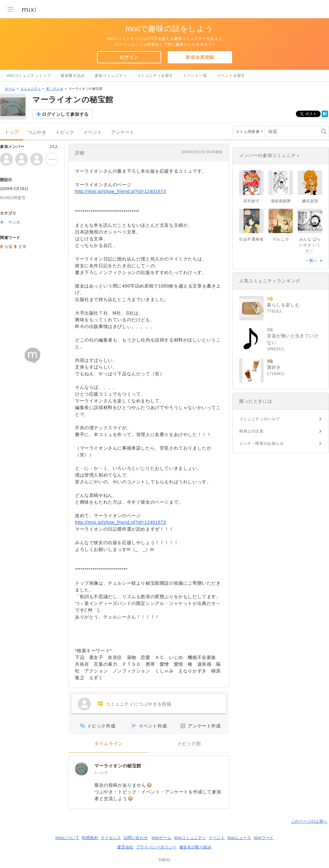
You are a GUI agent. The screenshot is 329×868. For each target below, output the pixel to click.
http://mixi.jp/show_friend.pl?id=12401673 (121, 191)
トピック (65, 132)
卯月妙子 (251, 201)
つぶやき (37, 132)
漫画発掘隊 (281, 201)
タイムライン (108, 744)
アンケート (123, 132)
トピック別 (189, 744)
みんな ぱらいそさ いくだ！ (310, 245)
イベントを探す (231, 76)
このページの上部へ (309, 821)
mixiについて (67, 838)
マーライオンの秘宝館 (118, 766)
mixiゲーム (162, 838)
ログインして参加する (65, 114)
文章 (22, 247)
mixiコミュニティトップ (29, 76)
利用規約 (90, 838)
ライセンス (111, 838)
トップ (12, 132)
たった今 (101, 773)
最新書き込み (73, 76)
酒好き (274, 367)
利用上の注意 (251, 431)
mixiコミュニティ (190, 838)
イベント (93, 132)
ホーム (10, 89)
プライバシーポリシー (156, 847)
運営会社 (125, 847)
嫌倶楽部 (310, 201)
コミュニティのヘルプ (259, 419)
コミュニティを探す (155, 76)
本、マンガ (55, 89)
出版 (9, 247)
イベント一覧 (195, 76)
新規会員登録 (200, 57)
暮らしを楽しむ (283, 305)
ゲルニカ (281, 239)
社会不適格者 (251, 239)
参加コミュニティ (111, 76)
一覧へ (311, 260)
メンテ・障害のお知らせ (262, 443)
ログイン (129, 57)
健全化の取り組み (196, 847)
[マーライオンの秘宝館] (81, 769)
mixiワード (264, 838)
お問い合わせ (136, 838)
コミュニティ (31, 89)
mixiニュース (239, 838)
